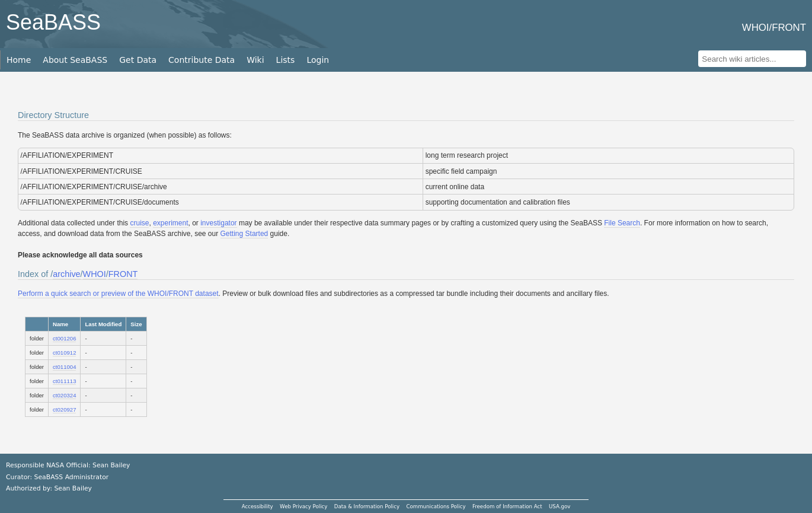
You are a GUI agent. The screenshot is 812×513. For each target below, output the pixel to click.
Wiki (255, 60)
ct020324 (64, 395)
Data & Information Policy (367, 506)
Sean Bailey (73, 488)
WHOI (95, 274)
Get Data (138, 60)
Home (19, 60)
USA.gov (560, 506)
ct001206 (64, 338)
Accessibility (258, 506)
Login (318, 60)
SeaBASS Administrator (72, 477)
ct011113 (64, 381)
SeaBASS (53, 22)
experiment (170, 223)
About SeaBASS (75, 60)
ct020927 (64, 410)
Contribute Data (202, 60)
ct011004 (64, 367)
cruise (139, 223)
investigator (218, 223)
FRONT (123, 274)
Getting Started (244, 234)
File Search (622, 223)
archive (66, 274)
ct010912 (64, 353)
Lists (286, 60)
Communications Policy (436, 506)
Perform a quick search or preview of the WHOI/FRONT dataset (118, 294)
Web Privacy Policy (303, 506)
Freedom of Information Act (507, 506)
